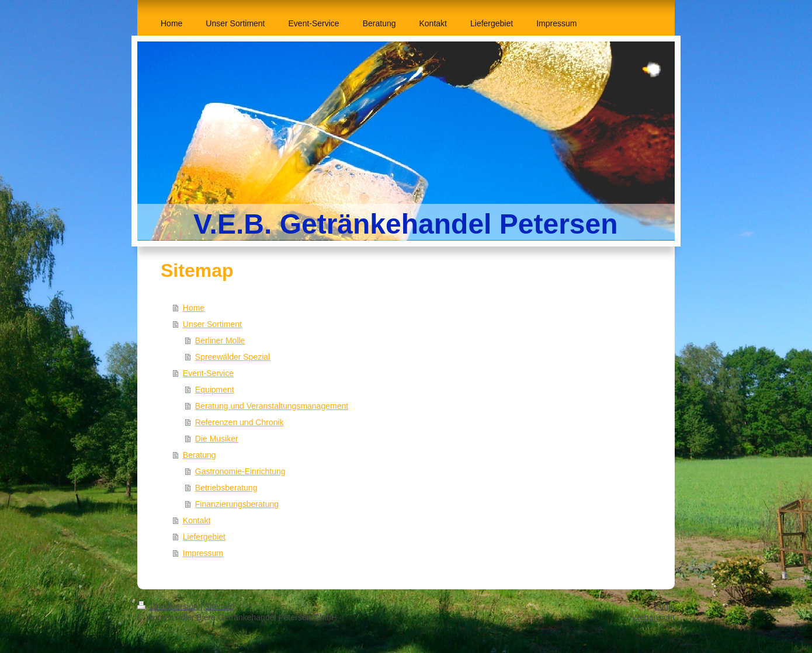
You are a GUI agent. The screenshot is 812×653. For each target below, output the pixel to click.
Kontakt (197, 520)
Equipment (215, 390)
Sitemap (219, 606)
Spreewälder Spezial (233, 357)
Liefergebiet (204, 537)
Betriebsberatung (226, 488)
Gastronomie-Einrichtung (240, 471)
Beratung (199, 455)
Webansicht (653, 617)
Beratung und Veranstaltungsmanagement (272, 406)
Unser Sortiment (212, 324)
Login (665, 606)
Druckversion (169, 606)
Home (194, 308)
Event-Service (208, 373)
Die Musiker (217, 439)
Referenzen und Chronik (240, 422)
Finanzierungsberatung (237, 504)
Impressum (203, 553)
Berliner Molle (220, 341)
